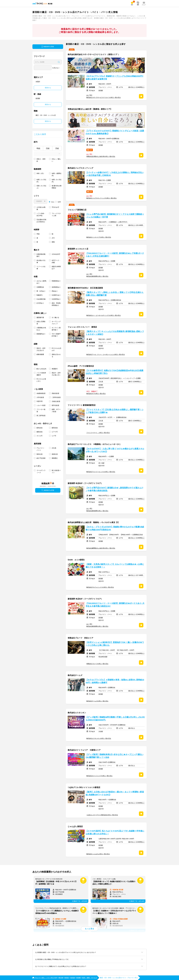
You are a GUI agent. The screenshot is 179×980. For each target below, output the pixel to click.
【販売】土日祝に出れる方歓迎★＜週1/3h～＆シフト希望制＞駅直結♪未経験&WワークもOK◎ (115, 793)
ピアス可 (55, 432)
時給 (38, 148)
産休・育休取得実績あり (56, 304)
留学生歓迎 (55, 405)
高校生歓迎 (55, 393)
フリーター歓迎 (41, 410)
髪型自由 (55, 428)
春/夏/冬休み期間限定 (57, 187)
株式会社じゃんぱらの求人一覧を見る (98, 854)
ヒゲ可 (54, 436)
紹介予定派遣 (41, 458)
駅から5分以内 (41, 369)
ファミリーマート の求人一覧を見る (98, 433)
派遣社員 (55, 454)
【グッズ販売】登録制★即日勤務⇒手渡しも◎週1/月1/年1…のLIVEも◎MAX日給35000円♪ (115, 719)
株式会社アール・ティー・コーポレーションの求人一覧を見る (106, 354)
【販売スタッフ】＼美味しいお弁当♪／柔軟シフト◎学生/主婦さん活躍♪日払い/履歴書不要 (115, 294)
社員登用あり (56, 299)
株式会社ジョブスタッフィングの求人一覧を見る (101, 198)
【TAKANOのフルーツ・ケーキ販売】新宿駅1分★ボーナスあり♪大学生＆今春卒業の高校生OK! (115, 605)
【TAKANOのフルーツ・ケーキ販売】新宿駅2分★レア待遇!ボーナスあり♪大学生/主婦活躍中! (115, 255)
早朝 (38, 234)
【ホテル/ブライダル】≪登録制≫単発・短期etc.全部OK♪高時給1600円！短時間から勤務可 (115, 681)
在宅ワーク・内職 (56, 261)
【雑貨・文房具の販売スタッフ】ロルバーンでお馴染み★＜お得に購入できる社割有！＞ (115, 566)
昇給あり (55, 291)
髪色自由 (39, 428)
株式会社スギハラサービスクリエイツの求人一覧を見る (104, 97)
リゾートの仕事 (41, 268)
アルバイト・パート (41, 449)
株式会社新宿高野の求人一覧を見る (97, 276)
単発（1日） (41, 173)
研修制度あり (56, 281)
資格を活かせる (56, 356)
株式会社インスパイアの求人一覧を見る (99, 237)
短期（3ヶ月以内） (57, 181)
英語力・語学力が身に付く (56, 374)
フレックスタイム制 (56, 214)
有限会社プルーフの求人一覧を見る (97, 664)
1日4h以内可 (56, 254)
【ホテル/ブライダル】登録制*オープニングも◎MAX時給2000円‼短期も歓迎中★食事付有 (115, 78)
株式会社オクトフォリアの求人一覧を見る (99, 776)
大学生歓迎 (40, 397)
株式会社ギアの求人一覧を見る (96, 394)
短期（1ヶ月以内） (41, 181)
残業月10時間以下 (56, 268)
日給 (48, 148)
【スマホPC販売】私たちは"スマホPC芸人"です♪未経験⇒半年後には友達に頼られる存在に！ (115, 832)
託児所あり (40, 303)
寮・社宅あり (41, 291)
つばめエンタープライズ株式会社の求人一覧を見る (102, 815)
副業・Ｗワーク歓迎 (56, 410)
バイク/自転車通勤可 (41, 374)
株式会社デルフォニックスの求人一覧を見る (100, 587)
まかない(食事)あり (41, 282)
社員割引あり (56, 295)
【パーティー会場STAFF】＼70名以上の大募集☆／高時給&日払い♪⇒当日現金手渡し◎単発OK (115, 174)
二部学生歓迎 (56, 397)
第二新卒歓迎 (41, 416)
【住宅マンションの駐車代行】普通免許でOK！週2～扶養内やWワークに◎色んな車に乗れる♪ (115, 644)
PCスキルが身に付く (41, 380)
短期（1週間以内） (57, 174)
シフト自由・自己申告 (41, 214)
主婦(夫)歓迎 (56, 401)
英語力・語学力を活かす (41, 349)
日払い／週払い (56, 160)
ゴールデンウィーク (41, 471)
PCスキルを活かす (56, 349)
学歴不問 (39, 401)
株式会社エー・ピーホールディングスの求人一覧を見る (104, 315)
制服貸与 (39, 295)
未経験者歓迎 (41, 393)
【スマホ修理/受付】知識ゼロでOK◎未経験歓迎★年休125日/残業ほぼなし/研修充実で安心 (115, 372)
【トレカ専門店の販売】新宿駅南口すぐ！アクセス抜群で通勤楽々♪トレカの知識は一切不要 (115, 216)
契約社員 (39, 454)
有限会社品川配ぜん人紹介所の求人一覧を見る (101, 156)
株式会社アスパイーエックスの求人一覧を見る (101, 472)
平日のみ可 (55, 207)
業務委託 (55, 458)
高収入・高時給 (41, 160)
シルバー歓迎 (41, 405)
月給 (57, 148)
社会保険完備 (41, 299)
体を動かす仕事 (41, 261)
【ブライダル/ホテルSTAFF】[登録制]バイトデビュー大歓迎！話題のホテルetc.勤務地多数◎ (115, 132)
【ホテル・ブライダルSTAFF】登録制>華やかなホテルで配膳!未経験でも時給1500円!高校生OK (115, 528)
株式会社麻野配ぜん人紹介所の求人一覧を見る (101, 548)
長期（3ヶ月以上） (41, 187)
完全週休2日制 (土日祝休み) (41, 221)
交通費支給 (40, 287)
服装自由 (39, 432)
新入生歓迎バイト (56, 471)
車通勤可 (55, 369)
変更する (48, 88)
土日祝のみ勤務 (41, 208)
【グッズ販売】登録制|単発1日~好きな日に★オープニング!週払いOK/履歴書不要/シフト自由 (115, 756)
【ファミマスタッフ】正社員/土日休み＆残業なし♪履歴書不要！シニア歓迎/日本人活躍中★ (115, 411)
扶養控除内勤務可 (41, 255)
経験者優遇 (40, 354)
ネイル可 (39, 436)
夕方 (53, 238)
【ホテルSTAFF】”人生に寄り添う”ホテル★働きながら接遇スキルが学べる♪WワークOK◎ (115, 450)
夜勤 (53, 242)
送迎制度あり (56, 287)
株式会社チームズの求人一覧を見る (97, 701)
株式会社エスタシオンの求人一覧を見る (99, 738)
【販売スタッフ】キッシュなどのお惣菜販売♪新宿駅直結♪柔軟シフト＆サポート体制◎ (115, 333)
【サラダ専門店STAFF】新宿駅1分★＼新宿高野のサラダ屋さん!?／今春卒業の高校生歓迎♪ (115, 489)
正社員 (54, 448)
